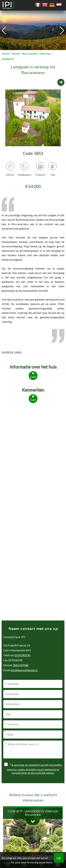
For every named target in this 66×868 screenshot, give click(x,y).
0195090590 (22, 655)
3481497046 (21, 665)
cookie (6, 862)
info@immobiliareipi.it (24, 670)
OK (59, 858)
